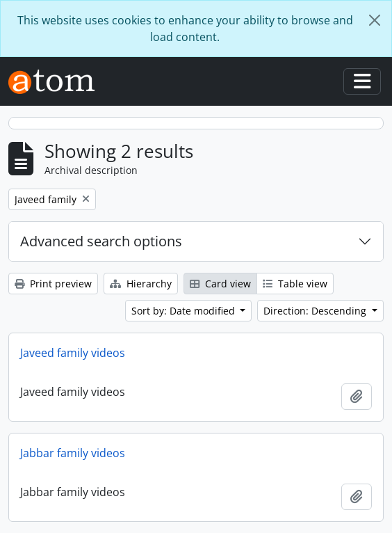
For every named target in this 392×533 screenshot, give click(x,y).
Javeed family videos (73, 353)
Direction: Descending (316, 311)
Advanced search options (101, 241)
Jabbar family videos (73, 453)
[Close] (375, 20)
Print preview (53, 284)
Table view (295, 284)
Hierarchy (141, 284)
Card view (220, 284)
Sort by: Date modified (185, 311)
